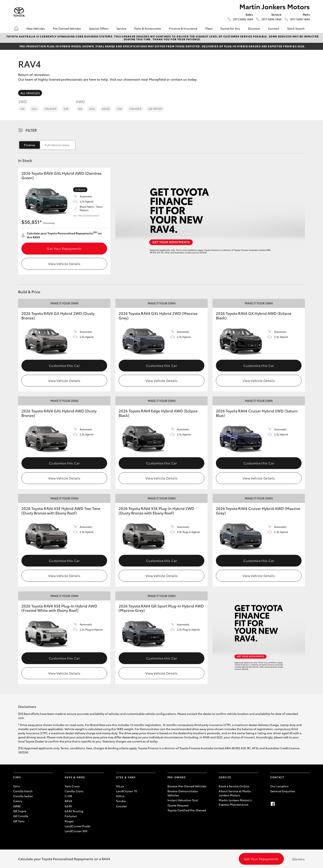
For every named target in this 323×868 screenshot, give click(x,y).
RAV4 (68, 801)
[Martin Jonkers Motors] (19, 12)
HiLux (120, 786)
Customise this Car (64, 365)
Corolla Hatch (23, 791)
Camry (18, 801)
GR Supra (20, 811)
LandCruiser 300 (76, 831)
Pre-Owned (177, 777)
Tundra (121, 801)
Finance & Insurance (183, 28)
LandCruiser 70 (126, 791)
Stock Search (296, 28)
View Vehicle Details (64, 264)
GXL (34, 109)
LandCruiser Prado (78, 826)
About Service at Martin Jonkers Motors (235, 793)
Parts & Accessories (148, 28)
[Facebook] (273, 804)
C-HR (68, 796)
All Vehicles (30, 93)
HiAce (120, 796)
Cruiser (50, 109)
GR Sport (155, 109)
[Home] (16, 28)
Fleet (209, 28)
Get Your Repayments (64, 248)
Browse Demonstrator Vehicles (183, 793)
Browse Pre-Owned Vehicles (187, 786)
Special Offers (99, 28)
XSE (66, 109)
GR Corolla (21, 816)
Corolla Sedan (23, 796)
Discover (254, 28)
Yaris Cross (72, 786)
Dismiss (298, 859)
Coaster (121, 806)
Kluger (69, 821)
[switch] (47, 145)
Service (121, 28)
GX (22, 109)
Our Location (279, 786)
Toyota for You (230, 28)
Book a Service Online (234, 786)
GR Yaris (19, 821)
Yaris (16, 786)
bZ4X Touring (74, 811)
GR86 (17, 806)
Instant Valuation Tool (183, 800)
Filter (31, 130)
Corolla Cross (74, 791)
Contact (274, 28)
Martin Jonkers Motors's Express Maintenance (235, 802)
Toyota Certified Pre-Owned (187, 810)
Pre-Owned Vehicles (67, 28)
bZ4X (68, 806)
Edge (106, 109)
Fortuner (71, 816)
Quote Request (178, 805)
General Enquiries (283, 791)
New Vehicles (36, 28)
